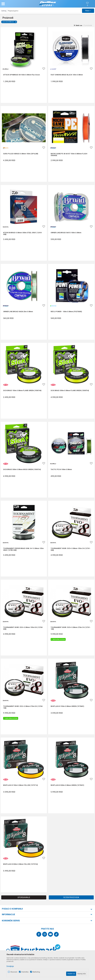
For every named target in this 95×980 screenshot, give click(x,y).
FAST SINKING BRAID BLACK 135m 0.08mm (67, 75)
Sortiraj (4, 11)
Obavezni (14, 972)
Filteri (88, 11)
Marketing (36, 972)
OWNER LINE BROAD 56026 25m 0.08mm (18, 312)
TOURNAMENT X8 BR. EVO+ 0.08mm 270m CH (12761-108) (71, 628)
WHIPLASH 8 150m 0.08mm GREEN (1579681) (67, 706)
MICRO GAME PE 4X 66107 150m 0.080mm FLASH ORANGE (69, 155)
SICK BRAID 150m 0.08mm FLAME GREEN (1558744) (22, 391)
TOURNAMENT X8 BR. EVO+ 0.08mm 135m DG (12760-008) (23, 628)
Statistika (25, 972)
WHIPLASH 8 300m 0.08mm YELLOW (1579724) (20, 864)
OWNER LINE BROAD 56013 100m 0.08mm (66, 233)
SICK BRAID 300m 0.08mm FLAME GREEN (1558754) (70, 391)
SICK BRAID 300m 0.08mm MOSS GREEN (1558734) (22, 469)
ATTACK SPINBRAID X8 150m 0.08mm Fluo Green (21, 75)
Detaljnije (10, 966)
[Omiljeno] (87, 6)
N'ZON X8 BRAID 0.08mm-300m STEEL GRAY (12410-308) (23, 234)
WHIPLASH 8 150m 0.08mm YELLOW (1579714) (20, 785)
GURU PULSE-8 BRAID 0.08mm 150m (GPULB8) (21, 154)
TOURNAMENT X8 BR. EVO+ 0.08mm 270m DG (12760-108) (23, 707)
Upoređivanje (24, 897)
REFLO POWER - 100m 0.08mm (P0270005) (66, 312)
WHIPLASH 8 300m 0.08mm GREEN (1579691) (67, 785)
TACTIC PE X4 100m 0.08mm (61, 469)
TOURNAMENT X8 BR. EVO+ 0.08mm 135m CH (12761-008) (71, 549)
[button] (15, 4)
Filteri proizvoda (71, 897)
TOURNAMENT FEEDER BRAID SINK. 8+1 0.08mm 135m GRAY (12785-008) (23, 549)
